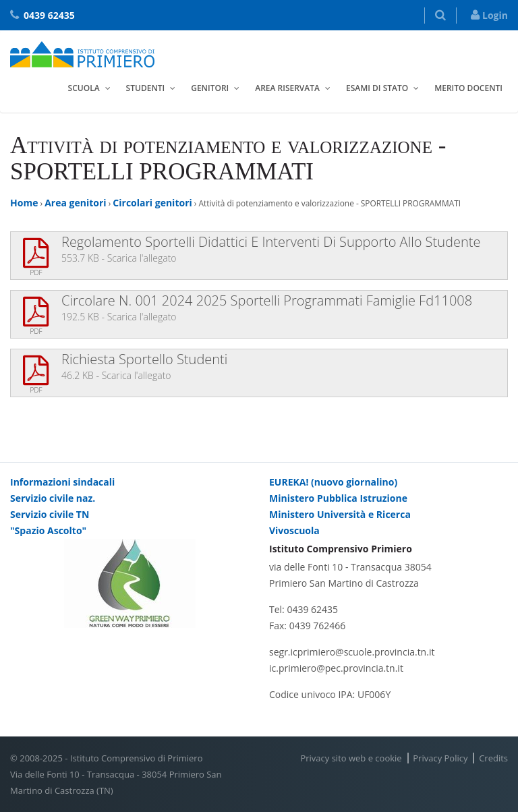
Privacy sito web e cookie (351, 758)
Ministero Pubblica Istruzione (338, 498)
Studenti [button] (146, 88)
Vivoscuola (294, 530)
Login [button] (489, 15)
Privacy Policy (440, 758)
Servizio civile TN (50, 514)
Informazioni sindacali (62, 482)
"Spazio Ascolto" (48, 530)
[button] (440, 16)
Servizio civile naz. (53, 498)
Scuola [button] (84, 88)
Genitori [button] (210, 88)
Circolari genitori (152, 203)
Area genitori (75, 203)
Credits (493, 758)
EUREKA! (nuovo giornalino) (333, 482)
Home (24, 203)
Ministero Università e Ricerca (340, 514)
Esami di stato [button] (377, 88)
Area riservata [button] (287, 88)
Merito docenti (468, 88)
